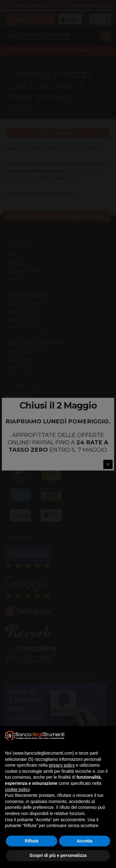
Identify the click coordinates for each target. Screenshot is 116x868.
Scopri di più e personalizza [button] (58, 855)
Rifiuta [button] (32, 841)
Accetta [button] (85, 841)
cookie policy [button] (17, 789)
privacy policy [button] (62, 765)
